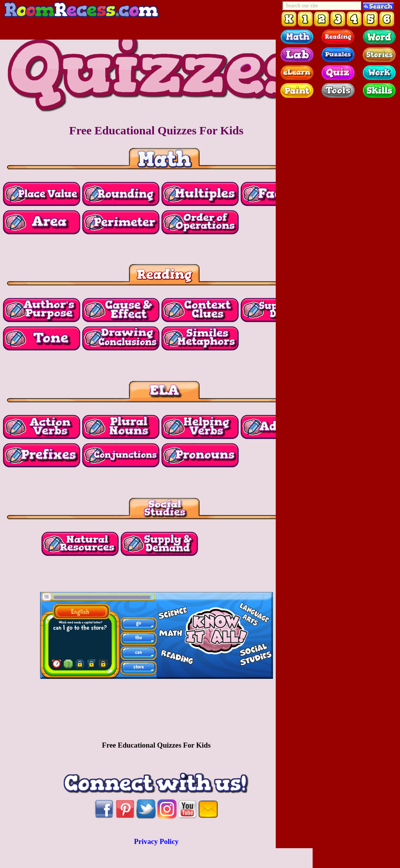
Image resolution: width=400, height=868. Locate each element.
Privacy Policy (156, 841)
